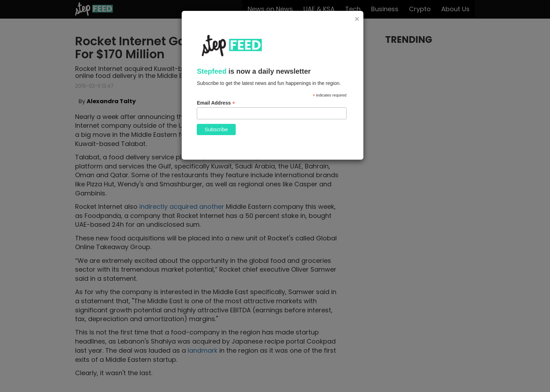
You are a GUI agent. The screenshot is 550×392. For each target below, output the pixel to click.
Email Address (216, 103)
